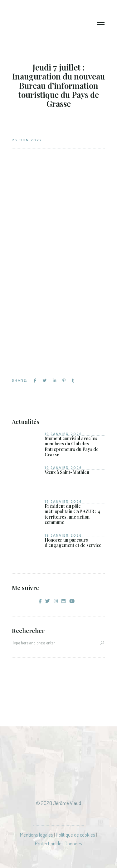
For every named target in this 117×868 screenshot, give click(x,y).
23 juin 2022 (27, 140)
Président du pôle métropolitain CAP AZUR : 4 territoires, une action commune (72, 514)
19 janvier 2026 (63, 434)
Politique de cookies (76, 835)
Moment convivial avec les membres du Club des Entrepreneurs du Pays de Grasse (72, 447)
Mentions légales (37, 835)
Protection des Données (58, 843)
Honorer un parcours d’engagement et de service (73, 543)
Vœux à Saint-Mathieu (67, 472)
